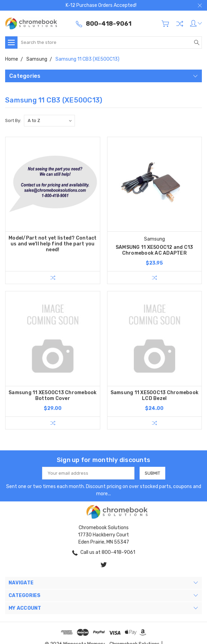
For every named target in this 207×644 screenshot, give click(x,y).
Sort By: (13, 120)
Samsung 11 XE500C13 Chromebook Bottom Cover (53, 396)
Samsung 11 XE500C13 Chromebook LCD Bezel (155, 396)
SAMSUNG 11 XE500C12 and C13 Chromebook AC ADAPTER (154, 250)
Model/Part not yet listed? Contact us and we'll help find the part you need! (53, 244)
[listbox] (49, 121)
